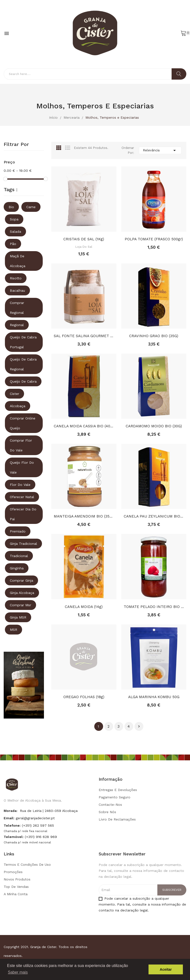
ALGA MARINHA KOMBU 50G (154, 697)
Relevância (160, 150)
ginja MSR (18, 617)
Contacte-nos (110, 805)
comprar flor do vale (21, 445)
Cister (14, 394)
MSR (14, 630)
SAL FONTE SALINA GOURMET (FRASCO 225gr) (84, 336)
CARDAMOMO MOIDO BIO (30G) (154, 426)
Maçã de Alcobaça (18, 261)
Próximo (139, 726)
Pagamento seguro (115, 797)
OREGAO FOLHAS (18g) (84, 697)
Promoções (13, 872)
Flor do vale (20, 485)
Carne (31, 207)
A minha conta (16, 894)
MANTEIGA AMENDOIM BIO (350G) (84, 516)
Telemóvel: (14, 837)
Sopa (14, 219)
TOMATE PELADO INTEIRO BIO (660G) (154, 607)
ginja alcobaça (22, 593)
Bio (11, 207)
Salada (15, 231)
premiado (18, 531)
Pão (13, 244)
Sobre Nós (107, 812)
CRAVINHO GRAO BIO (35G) (154, 336)
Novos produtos (17, 879)
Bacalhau (17, 290)
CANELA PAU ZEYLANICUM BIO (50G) (154, 516)
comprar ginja (21, 580)
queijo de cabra (23, 381)
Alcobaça (18, 406)
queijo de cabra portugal (23, 342)
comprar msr (20, 605)
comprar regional (17, 308)
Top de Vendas (16, 887)
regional (17, 325)
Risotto (16, 278)
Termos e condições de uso (27, 865)
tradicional (19, 556)
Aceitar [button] (166, 969)
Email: (9, 818)
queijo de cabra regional (23, 364)
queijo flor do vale (22, 467)
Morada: (11, 811)
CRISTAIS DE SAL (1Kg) (84, 239)
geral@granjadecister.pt (35, 818)
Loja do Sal (84, 247)
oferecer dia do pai (23, 514)
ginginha (17, 568)
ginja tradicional (23, 544)
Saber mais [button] (18, 972)
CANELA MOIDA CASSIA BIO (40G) (84, 426)
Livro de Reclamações (117, 819)
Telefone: (12, 825)
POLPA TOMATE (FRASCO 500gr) (154, 239)
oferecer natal (22, 497)
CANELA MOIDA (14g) (84, 607)
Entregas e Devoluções (118, 790)
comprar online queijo (23, 423)
